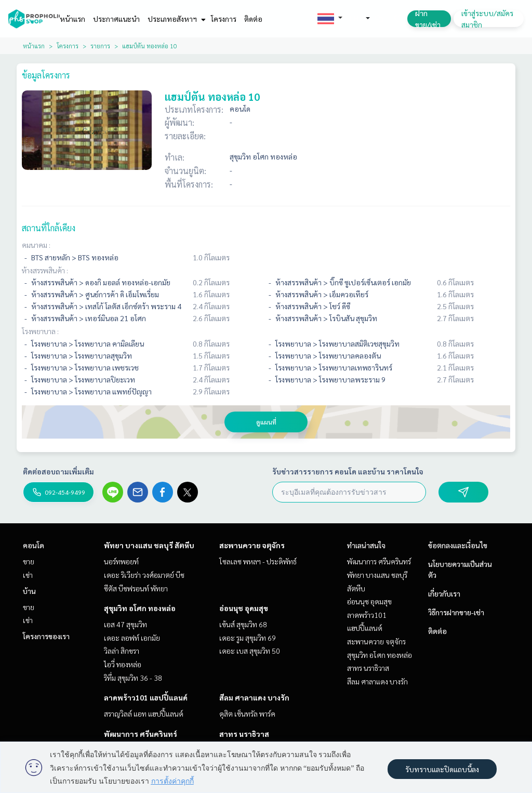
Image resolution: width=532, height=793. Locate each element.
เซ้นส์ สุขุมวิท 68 (243, 624)
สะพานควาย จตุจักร (252, 545)
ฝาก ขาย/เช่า (428, 19)
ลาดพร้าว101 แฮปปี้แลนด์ (146, 697)
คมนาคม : (36, 245)
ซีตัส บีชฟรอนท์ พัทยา (136, 588)
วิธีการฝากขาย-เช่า (456, 612)
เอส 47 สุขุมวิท (125, 624)
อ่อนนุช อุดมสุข (244, 608)
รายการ (100, 46)
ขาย (29, 561)
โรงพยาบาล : (40, 331)
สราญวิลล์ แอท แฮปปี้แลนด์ (144, 713)
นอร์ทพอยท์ (121, 561)
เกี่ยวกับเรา (444, 593)
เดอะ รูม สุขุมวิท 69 (248, 638)
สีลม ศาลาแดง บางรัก (254, 697)
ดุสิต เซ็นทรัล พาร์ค (247, 713)
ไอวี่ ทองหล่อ (123, 664)
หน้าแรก (72, 19)
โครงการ (224, 19)
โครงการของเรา (46, 636)
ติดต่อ (253, 19)
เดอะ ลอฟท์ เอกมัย (132, 638)
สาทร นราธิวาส (244, 734)
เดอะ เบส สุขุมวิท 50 (250, 651)
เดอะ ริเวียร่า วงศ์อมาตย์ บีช (144, 575)
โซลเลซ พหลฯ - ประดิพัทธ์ (258, 561)
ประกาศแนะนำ (116, 19)
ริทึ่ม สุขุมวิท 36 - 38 (133, 678)
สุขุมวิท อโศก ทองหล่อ (140, 608)
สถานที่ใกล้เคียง (49, 228)
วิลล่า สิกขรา (122, 651)
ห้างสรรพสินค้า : (45, 270)
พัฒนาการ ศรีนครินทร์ (141, 734)
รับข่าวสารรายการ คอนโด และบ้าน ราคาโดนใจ (348, 471)
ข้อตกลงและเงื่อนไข (458, 545)
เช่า (28, 575)
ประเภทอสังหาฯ (175, 19)
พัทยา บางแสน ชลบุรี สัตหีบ (149, 545)
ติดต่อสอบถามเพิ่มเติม (58, 471)
